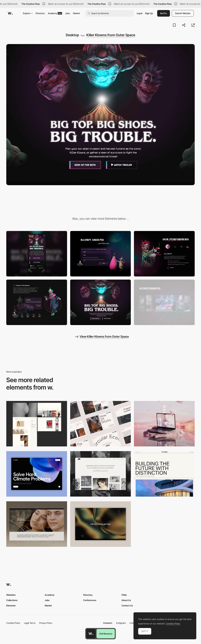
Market (76, 13)
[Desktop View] (37, 474)
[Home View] (101, 524)
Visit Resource (106, 634)
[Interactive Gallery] (164, 302)
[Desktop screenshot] (37, 424)
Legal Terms (30, 623)
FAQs (124, 595)
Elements (11, 606)
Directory (40, 13)
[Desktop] (101, 424)
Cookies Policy (13, 623)
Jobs (68, 13)
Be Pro (164, 13)
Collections (12, 600)
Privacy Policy (46, 623)
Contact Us (127, 606)
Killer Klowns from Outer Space (111, 35)
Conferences (90, 600)
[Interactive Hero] (101, 302)
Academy (55, 13)
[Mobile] (37, 254)
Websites (11, 595)
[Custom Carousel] (37, 302)
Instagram (121, 623)
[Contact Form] (101, 254)
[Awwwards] (10, 13)
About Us (126, 600)
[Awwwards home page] (91, 634)
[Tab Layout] (164, 254)
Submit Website (183, 13)
